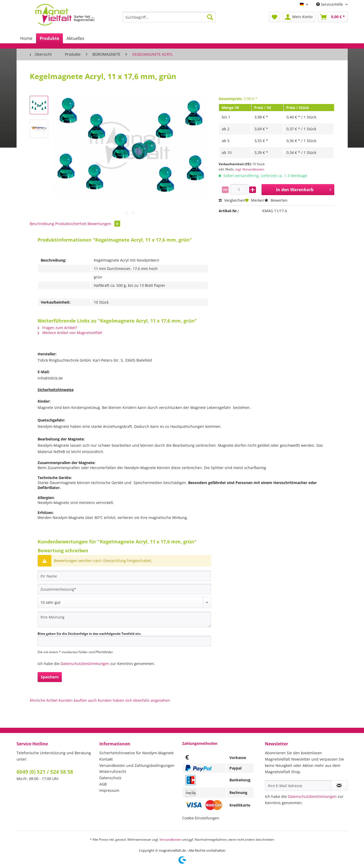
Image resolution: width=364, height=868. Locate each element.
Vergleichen (232, 200)
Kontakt (106, 759)
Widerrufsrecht (113, 771)
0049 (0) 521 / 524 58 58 (45, 772)
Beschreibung (42, 224)
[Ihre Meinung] (124, 619)
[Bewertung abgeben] (124, 602)
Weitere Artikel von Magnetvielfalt (70, 333)
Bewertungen (104, 224)
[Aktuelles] (75, 38)
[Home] (26, 38)
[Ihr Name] (124, 576)
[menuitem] (169, 20)
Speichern (50, 677)
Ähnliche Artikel (44, 700)
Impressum (109, 790)
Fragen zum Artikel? (57, 328)
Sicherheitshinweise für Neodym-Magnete (137, 753)
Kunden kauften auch (78, 700)
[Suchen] (210, 17)
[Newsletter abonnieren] (339, 786)
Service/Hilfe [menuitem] (330, 4)
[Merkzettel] (275, 17)
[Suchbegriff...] (169, 17)
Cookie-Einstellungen (201, 818)
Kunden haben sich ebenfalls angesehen (134, 700)
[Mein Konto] (299, 17)
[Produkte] (49, 38)
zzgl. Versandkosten (250, 169)
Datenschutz (110, 778)
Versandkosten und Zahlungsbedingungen (137, 765)
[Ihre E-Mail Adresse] (298, 786)
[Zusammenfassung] (124, 589)
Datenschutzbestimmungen (85, 664)
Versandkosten (170, 840)
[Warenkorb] (333, 17)
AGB (103, 784)
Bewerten (276, 200)
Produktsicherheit (71, 224)
